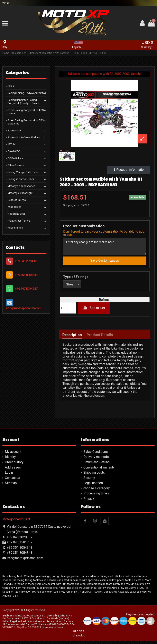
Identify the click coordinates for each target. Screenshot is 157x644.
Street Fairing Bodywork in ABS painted (26, 112)
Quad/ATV (14, 151)
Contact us (12, 481)
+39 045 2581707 (20, 546)
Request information (129, 170)
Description (72, 338)
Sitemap (11, 486)
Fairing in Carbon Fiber (21, 179)
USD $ (147, 45)
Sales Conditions (96, 455)
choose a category (97, 491)
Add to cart (94, 311)
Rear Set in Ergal (17, 200)
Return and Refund (96, 465)
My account (13, 455)
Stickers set (14, 130)
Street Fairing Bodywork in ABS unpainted (26, 122)
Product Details (100, 338)
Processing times (96, 497)
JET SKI (12, 144)
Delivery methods (96, 460)
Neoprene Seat (16, 214)
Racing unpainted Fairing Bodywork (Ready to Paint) (23, 102)
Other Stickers (16, 165)
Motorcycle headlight (20, 193)
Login (9, 476)
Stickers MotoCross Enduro (24, 137)
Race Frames (15, 228)
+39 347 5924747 (26, 289)
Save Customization (105, 263)
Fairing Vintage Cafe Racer (23, 172)
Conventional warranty (99, 471)
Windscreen (15, 207)
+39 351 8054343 (26, 275)
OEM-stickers (15, 158)
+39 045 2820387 (26, 261)
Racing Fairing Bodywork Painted (27, 93)
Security (89, 481)
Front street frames (19, 221)
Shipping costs (94, 476)
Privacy (89, 502)
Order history (14, 465)
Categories (17, 73)
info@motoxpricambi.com (24, 308)
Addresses (13, 471)
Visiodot (79, 639)
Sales (11, 86)
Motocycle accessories (21, 186)
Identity (10, 460)
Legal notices (93, 486)
